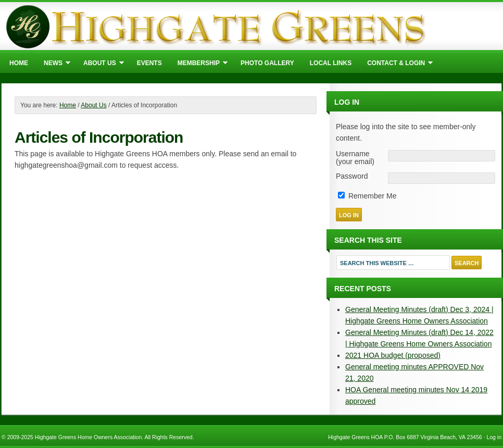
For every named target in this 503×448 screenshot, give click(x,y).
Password (352, 176)
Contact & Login (396, 65)
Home (19, 63)
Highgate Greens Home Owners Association (251, 26)
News (53, 65)
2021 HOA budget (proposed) (393, 355)
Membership (199, 65)
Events (149, 63)
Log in (494, 437)
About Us (100, 65)
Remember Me (367, 196)
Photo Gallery (267, 63)
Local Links (331, 63)
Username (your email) (355, 158)
